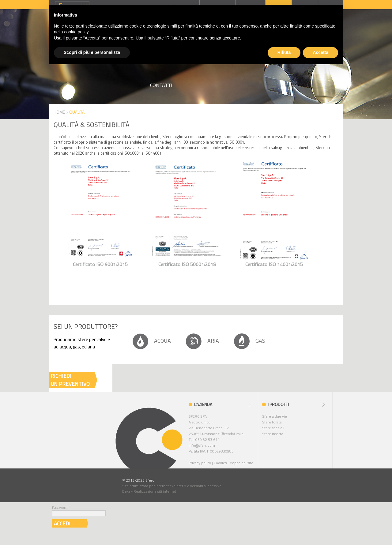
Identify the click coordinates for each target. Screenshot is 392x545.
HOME (59, 112)
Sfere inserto (273, 434)
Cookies (220, 463)
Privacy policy (200, 463)
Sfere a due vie (275, 416)
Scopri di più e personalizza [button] (92, 52)
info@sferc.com (202, 445)
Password (60, 507)
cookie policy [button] (76, 32)
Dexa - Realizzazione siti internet (149, 491)
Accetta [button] (320, 52)
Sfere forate (272, 422)
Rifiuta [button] (284, 52)
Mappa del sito (241, 463)
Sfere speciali (273, 428)
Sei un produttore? (86, 326)
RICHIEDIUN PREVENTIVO (70, 380)
